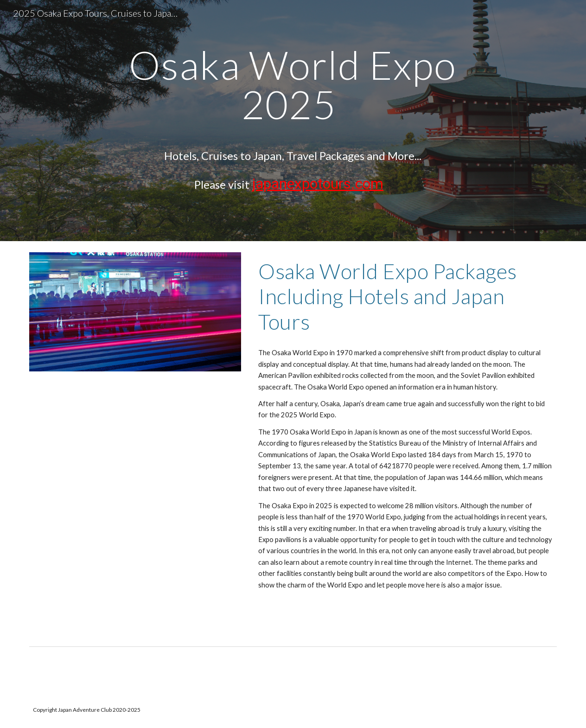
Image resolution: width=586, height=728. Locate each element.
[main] (293, 121)
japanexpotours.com (318, 184)
